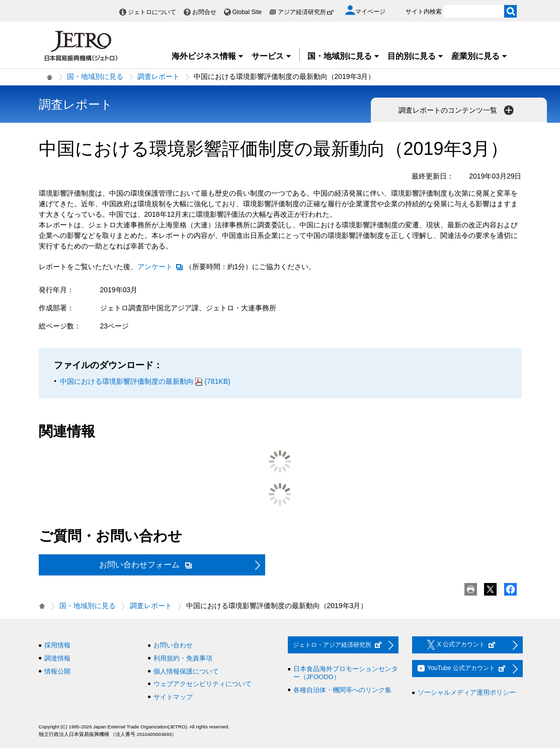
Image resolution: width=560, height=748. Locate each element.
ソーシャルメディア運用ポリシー (467, 692)
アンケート (161, 267)
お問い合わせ (173, 645)
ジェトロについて (152, 12)
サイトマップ (173, 697)
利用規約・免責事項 (183, 658)
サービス (272, 56)
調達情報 (57, 658)
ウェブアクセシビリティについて (203, 684)
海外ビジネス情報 (208, 56)
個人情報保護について (186, 671)
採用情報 (57, 645)
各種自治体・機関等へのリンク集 (342, 690)
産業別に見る (479, 56)
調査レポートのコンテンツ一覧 (457, 110)
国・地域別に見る (344, 56)
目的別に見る (416, 56)
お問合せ (204, 12)
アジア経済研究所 (306, 12)
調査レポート (158, 76)
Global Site (247, 12)
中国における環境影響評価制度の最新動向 (145, 381)
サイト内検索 (424, 12)
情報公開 (57, 671)
